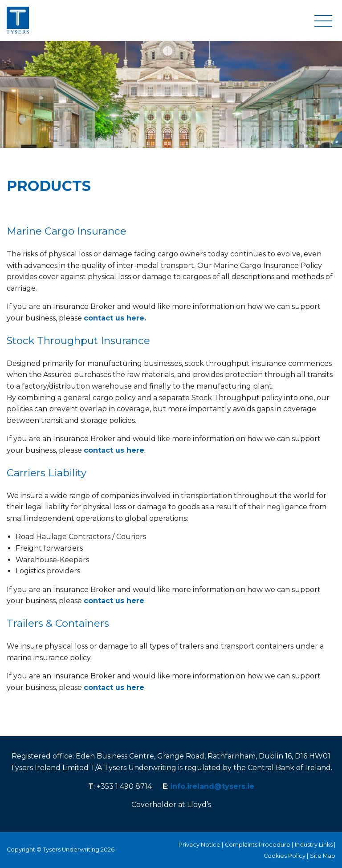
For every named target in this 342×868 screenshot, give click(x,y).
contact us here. (115, 318)
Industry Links (314, 845)
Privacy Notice (199, 845)
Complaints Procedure (258, 845)
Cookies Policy (285, 856)
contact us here (114, 450)
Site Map (323, 856)
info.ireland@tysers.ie (212, 786)
